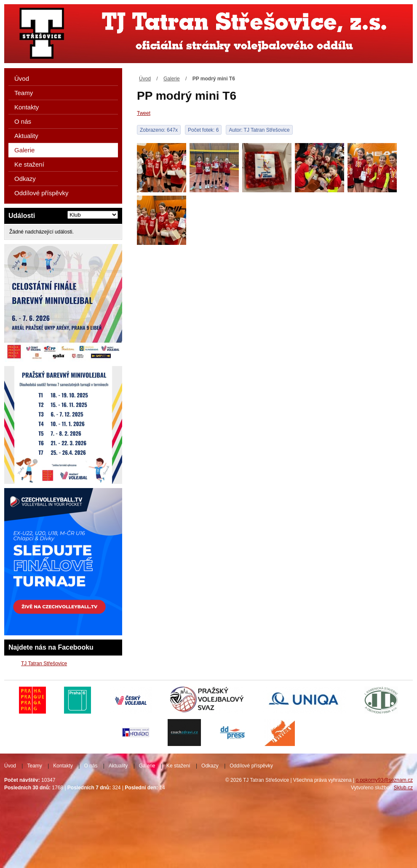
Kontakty (27, 107)
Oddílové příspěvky (41, 193)
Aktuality (26, 136)
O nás (23, 121)
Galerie (172, 79)
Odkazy (25, 179)
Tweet (144, 113)
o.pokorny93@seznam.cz (384, 780)
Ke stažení (29, 164)
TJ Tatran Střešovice (44, 664)
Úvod (145, 79)
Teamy (24, 93)
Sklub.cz (403, 788)
